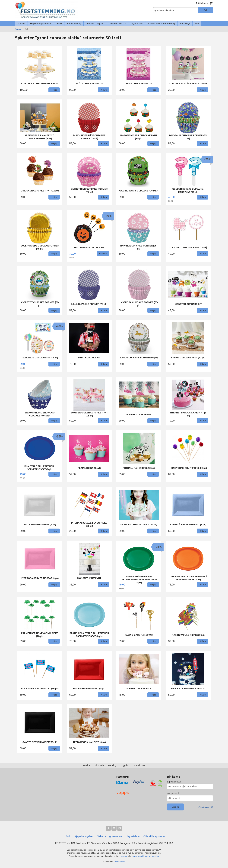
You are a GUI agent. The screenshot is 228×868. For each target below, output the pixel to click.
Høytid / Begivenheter (41, 24)
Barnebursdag (74, 24)
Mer (197, 24)
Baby (59, 24)
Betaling (112, 765)
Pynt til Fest (137, 24)
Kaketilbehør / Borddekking (162, 24)
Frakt (68, 836)
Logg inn (125, 765)
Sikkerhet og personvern (110, 836)
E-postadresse (174, 782)
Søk (205, 10)
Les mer (124, 856)
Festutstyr (185, 24)
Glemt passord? (206, 807)
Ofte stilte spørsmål (154, 836)
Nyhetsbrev (134, 836)
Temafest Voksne (118, 24)
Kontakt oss (139, 765)
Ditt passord (173, 793)
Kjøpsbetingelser (84, 836)
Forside (21, 24)
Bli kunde (99, 765)
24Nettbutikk (120, 862)
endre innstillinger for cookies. (146, 856)
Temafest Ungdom (95, 24)
